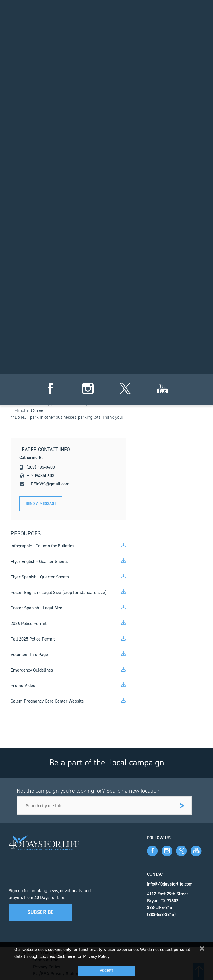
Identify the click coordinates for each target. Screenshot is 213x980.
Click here (66, 956)
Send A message (41, 504)
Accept (106, 971)
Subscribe (41, 912)
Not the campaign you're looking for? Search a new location (88, 791)
